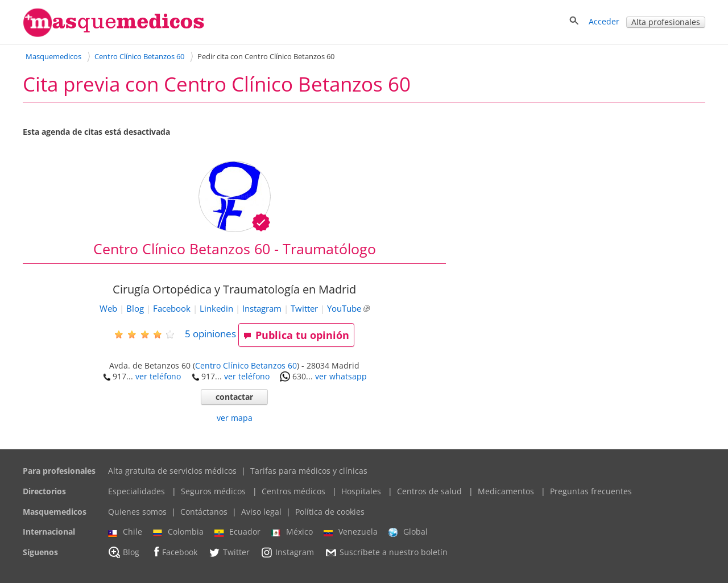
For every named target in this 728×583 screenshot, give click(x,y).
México (292, 532)
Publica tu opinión (296, 335)
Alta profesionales (666, 22)
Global (408, 532)
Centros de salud (429, 491)
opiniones (210, 334)
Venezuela (351, 532)
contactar (234, 397)
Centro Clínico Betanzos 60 (246, 365)
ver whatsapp (341, 376)
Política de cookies (330, 512)
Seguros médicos (213, 491)
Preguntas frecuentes (591, 491)
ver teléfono (158, 376)
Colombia (178, 532)
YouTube (344, 309)
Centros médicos (293, 491)
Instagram (262, 309)
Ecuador (237, 532)
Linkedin (216, 309)
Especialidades (136, 491)
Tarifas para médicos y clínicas (309, 471)
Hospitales (361, 491)
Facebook (172, 309)
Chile (125, 532)
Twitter (304, 309)
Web (108, 309)
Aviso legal (261, 512)
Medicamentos (506, 491)
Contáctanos (204, 512)
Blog (135, 309)
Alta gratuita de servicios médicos (172, 471)
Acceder (604, 21)
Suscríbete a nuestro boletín (386, 552)
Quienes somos (137, 512)
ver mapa (235, 418)
